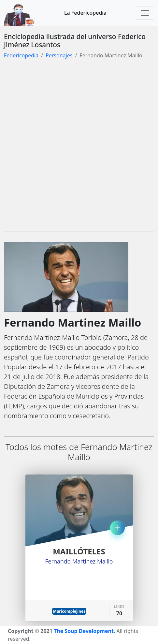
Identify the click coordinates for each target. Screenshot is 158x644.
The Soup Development (84, 631)
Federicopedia (21, 55)
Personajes (59, 55)
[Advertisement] (79, 147)
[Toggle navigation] (145, 13)
